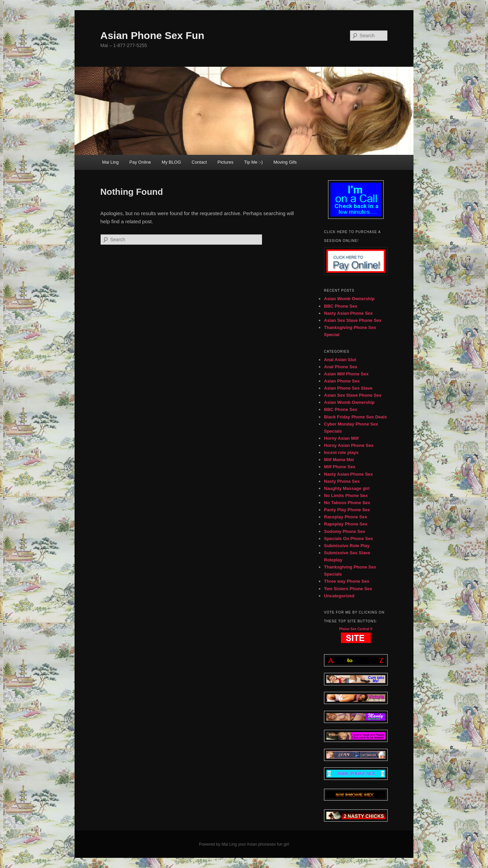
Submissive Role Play (347, 546)
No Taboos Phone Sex (347, 503)
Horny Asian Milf (341, 438)
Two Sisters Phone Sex (348, 589)
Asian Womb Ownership (349, 299)
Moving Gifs (285, 162)
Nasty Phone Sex (342, 481)
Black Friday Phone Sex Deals (355, 417)
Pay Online (140, 162)
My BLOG (171, 162)
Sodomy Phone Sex (344, 531)
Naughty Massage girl (347, 488)
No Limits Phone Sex (346, 495)
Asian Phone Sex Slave (348, 388)
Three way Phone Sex (347, 581)
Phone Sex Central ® (356, 629)
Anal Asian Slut (340, 360)
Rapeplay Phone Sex (346, 524)
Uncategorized (339, 596)
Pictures (226, 162)
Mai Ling (110, 162)
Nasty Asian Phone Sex (348, 313)
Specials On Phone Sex (349, 539)
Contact (199, 162)
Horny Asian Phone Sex (349, 445)
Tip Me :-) (253, 162)
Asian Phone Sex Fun (152, 35)
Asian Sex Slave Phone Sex (353, 320)
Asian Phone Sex (342, 381)
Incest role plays (341, 452)
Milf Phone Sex (340, 467)
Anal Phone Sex (341, 367)
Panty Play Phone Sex (347, 510)
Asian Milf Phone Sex (346, 374)
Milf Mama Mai (339, 460)
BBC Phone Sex (341, 306)
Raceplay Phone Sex (345, 517)
